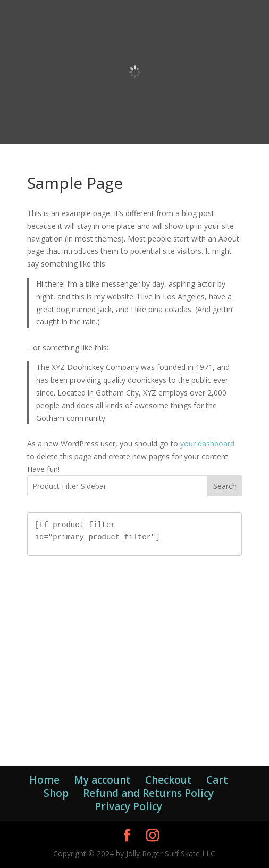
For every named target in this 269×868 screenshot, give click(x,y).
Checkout (169, 780)
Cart (217, 780)
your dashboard (207, 444)
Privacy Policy (128, 806)
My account (102, 780)
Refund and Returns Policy (148, 793)
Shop (56, 793)
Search (225, 486)
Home (44, 780)
